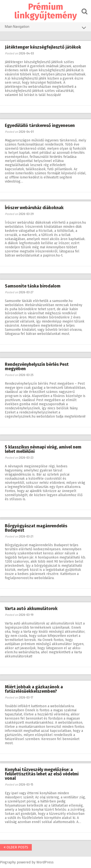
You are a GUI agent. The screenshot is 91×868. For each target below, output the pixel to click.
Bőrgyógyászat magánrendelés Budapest (36, 528)
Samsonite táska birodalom (33, 286)
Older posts (16, 847)
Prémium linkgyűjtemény (46, 11)
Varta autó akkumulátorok (31, 609)
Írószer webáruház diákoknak (34, 208)
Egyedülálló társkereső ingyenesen (40, 125)
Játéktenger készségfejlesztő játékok (43, 47)
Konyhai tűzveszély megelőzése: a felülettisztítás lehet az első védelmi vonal (42, 774)
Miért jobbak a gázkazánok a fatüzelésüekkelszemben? (34, 689)
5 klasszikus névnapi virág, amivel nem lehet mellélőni (43, 449)
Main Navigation (45, 28)
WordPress (45, 862)
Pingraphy (8, 862)
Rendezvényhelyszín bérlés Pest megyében (37, 367)
